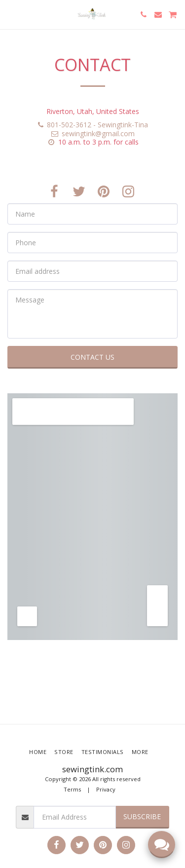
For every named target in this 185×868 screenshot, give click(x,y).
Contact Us (92, 357)
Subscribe (142, 816)
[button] (11, 14)
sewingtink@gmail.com (92, 133)
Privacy (106, 789)
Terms (72, 789)
